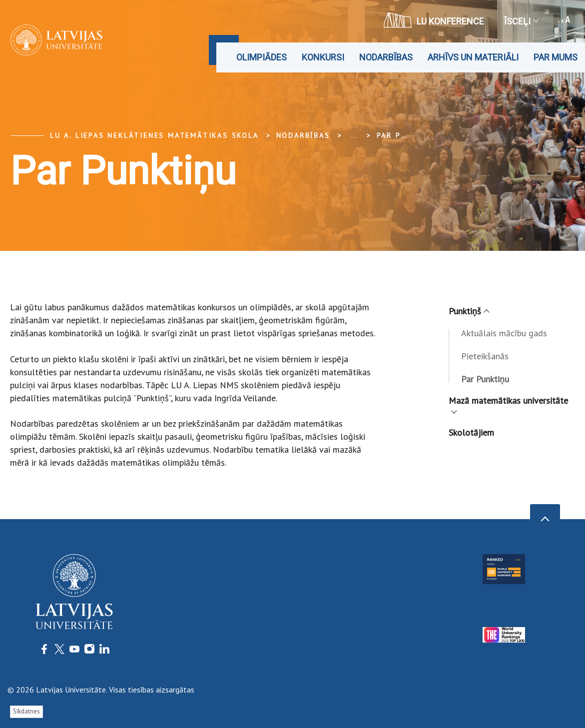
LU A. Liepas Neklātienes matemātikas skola (154, 135)
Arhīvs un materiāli (473, 57)
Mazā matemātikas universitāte (508, 403)
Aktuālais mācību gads (504, 333)
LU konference (434, 20)
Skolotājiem (471, 432)
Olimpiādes (262, 57)
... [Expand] (353, 135)
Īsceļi (521, 21)
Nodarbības (386, 57)
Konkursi (323, 57)
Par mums (556, 57)
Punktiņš (469, 311)
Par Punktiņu (408, 135)
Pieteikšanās (485, 356)
